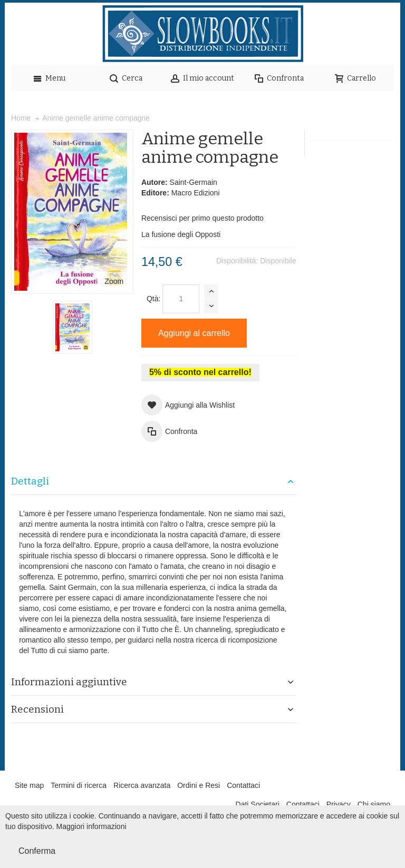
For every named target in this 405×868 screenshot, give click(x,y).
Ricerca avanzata (142, 785)
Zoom (114, 281)
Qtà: (153, 299)
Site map (29, 785)
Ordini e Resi (199, 785)
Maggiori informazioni (91, 826)
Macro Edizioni (196, 193)
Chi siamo (374, 804)
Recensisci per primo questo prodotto (202, 218)
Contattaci (243, 785)
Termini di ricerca (79, 785)
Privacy (339, 804)
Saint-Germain (194, 182)
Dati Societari (258, 804)
